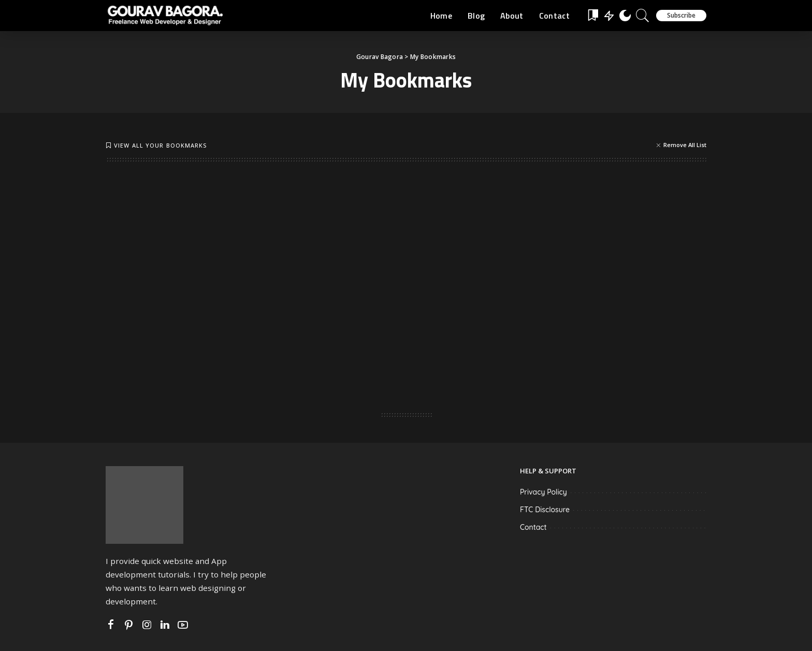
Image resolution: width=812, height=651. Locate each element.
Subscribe (681, 15)
